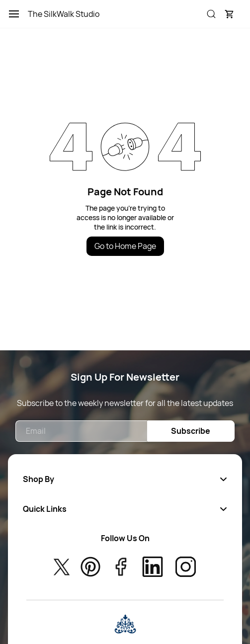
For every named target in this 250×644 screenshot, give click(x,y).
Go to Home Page (125, 246)
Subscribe (191, 431)
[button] (229, 14)
